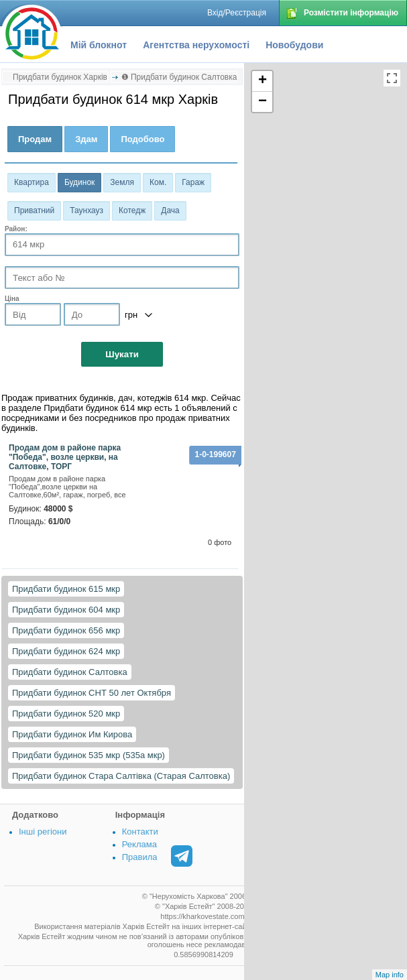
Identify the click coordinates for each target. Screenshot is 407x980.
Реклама (139, 844)
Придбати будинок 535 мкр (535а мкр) (89, 755)
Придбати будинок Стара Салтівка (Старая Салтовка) (121, 776)
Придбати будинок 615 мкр (66, 589)
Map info (390, 975)
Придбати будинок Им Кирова (72, 734)
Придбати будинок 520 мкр (66, 714)
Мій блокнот (99, 45)
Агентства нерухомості (196, 45)
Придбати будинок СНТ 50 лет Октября (92, 693)
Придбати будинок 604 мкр (66, 610)
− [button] (263, 102)
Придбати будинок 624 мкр (66, 651)
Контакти (140, 832)
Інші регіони (43, 832)
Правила (140, 857)
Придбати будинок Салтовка (70, 672)
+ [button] (263, 81)
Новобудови (294, 45)
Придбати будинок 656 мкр (66, 630)
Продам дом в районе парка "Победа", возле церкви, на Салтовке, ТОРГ (65, 457)
